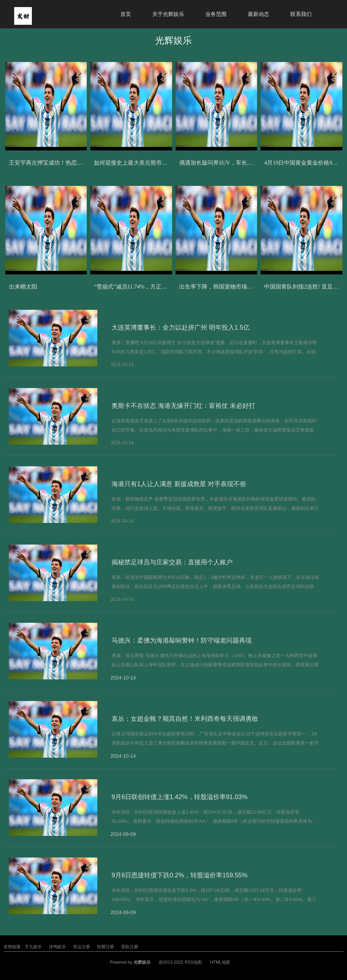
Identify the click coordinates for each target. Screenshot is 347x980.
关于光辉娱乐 (168, 14)
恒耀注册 (106, 947)
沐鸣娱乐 (57, 947)
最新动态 (258, 14)
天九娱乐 (33, 947)
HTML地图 (220, 962)
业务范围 (216, 14)
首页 (126, 14)
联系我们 (301, 14)
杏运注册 (81, 947)
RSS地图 (193, 962)
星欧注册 (130, 947)
